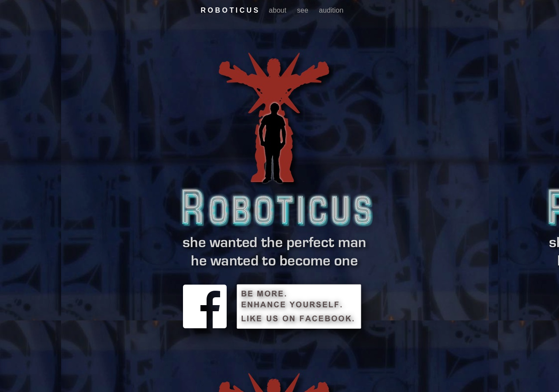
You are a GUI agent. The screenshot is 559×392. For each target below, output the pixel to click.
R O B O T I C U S (231, 10)
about (279, 10)
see (304, 10)
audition (331, 10)
